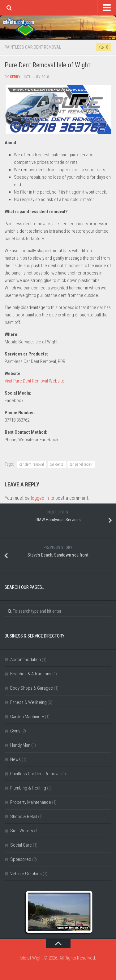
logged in (40, 498)
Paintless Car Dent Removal (33, 47)
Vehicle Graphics (26, 874)
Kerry (15, 77)
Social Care (21, 845)
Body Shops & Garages (32, 688)
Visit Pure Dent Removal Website (34, 381)
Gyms (15, 731)
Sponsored (21, 859)
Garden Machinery (27, 717)
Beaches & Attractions (31, 674)
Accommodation (26, 660)
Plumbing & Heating (28, 788)
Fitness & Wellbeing (28, 702)
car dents (57, 464)
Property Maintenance (31, 802)
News (15, 759)
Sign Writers (22, 831)
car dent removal (32, 464)
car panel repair (81, 464)
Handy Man (20, 745)
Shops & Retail (24, 817)
